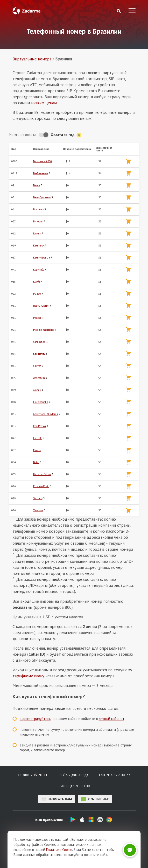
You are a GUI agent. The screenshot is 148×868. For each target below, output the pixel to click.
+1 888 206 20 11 (33, 775)
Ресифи (37, 318)
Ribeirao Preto (41, 486)
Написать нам (57, 799)
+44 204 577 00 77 (114, 775)
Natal (36, 462)
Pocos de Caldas (42, 474)
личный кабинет (112, 719)
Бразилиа (38, 209)
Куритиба (39, 270)
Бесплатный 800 (42, 161)
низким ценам (44, 103)
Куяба (36, 282)
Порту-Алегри (41, 306)
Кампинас (39, 246)
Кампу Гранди (42, 258)
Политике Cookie (59, 859)
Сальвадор (39, 342)
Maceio (37, 450)
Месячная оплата (23, 135)
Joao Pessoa (39, 426)
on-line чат (95, 799)
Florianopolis (40, 402)
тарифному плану (28, 676)
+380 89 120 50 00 (74, 786)
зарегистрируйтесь (35, 719)
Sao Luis (38, 498)
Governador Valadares (45, 414)
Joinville (38, 438)
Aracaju (37, 390)
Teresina (38, 510)
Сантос (37, 366)
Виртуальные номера (32, 59)
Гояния (37, 233)
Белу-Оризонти (42, 197)
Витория (38, 221)
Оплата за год (66, 135)
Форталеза (39, 378)
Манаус (37, 294)
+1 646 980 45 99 (73, 775)
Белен (37, 185)
